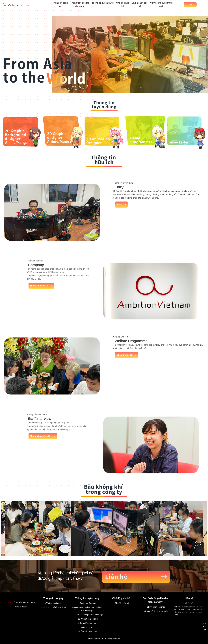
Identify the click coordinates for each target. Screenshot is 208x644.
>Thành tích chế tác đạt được (53, 607)
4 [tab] (100, 558)
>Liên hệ (189, 603)
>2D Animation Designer (87, 619)
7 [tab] (112, 558)
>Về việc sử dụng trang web (155, 611)
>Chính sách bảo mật (155, 607)
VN (205, 623)
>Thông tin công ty (53, 603)
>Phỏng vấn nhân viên (87, 631)
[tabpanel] (104, 528)
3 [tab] (96, 558)
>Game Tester (87, 627)
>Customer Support (87, 603)
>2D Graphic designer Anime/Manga (87, 615)
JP (204, 630)
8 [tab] (116, 558)
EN (205, 627)
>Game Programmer (87, 623)
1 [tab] (88, 558)
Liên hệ (190, 5)
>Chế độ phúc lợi (121, 603)
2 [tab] (92, 558)
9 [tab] (120, 558)
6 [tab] (108, 558)
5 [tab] (104, 558)
